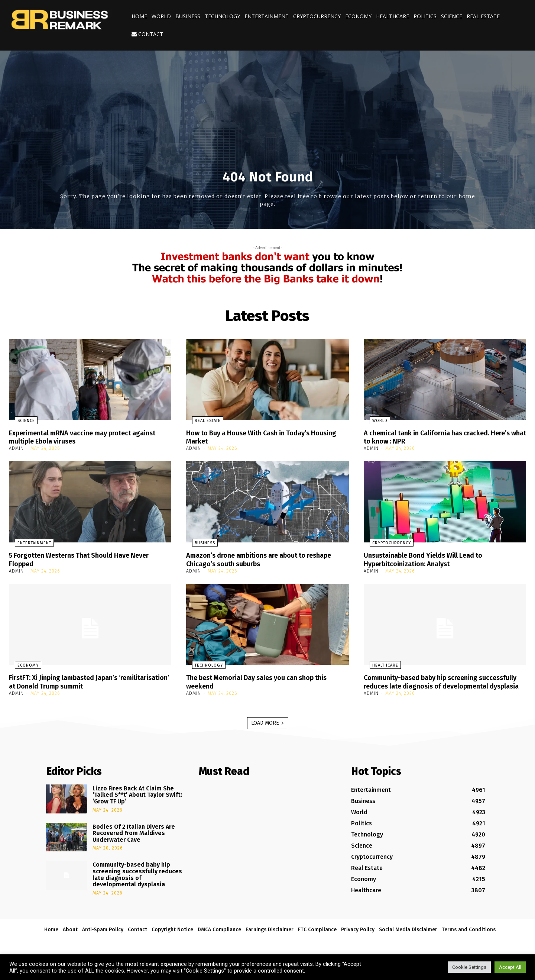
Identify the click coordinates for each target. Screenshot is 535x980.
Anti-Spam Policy (103, 936)
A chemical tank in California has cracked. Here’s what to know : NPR (434, 437)
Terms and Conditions (469, 936)
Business (188, 16)
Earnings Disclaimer (270, 936)
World (161, 16)
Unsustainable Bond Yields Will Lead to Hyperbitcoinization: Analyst (430, 558)
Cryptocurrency (317, 16)
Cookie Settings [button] (469, 967)
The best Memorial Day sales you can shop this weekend (266, 680)
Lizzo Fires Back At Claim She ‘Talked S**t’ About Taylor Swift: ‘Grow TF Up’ (137, 801)
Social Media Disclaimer (408, 936)
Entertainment (267, 16)
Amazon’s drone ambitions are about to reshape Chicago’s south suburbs (253, 558)
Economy (358, 16)
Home (139, 16)
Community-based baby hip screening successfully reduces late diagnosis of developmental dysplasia (429, 684)
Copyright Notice (172, 936)
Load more (268, 729)
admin (16, 448)
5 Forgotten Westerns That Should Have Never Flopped (88, 558)
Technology (222, 16)
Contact (147, 34)
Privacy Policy (358, 936)
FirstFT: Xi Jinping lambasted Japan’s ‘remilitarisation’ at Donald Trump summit (80, 680)
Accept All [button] (510, 967)
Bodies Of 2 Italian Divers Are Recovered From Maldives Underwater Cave (134, 839)
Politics (425, 16)
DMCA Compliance (219, 936)
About (70, 936)
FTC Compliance (317, 936)
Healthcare (393, 16)
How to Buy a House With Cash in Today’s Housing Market (255, 437)
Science (452, 16)
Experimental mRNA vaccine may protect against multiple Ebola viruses (78, 437)
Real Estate (483, 16)
